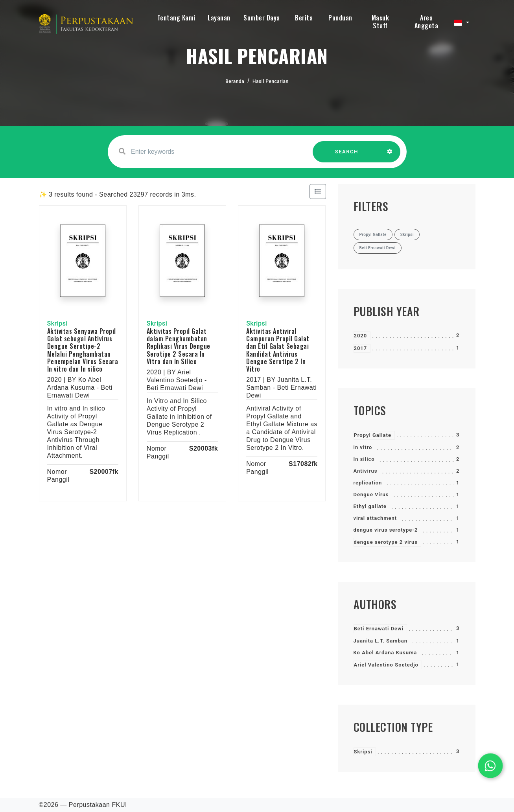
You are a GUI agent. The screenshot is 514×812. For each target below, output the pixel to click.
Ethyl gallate (370, 506)
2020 (361, 336)
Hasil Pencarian (271, 81)
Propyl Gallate (373, 435)
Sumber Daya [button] (262, 18)
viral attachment (375, 518)
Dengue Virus (371, 494)
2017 (361, 348)
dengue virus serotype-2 (386, 530)
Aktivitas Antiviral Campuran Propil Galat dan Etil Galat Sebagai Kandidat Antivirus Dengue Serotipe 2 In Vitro (278, 350)
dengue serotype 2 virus (386, 542)
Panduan (340, 18)
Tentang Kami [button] (176, 18)
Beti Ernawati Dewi (379, 629)
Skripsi (363, 752)
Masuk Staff (380, 22)
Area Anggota (426, 22)
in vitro (363, 447)
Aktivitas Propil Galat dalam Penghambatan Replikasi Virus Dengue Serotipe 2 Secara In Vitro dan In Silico (179, 346)
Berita (304, 18)
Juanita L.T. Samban (381, 641)
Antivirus (366, 471)
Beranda (235, 81)
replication (368, 483)
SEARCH (346, 156)
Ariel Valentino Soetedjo (386, 665)
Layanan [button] (219, 18)
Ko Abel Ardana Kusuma (385, 653)
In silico (364, 459)
